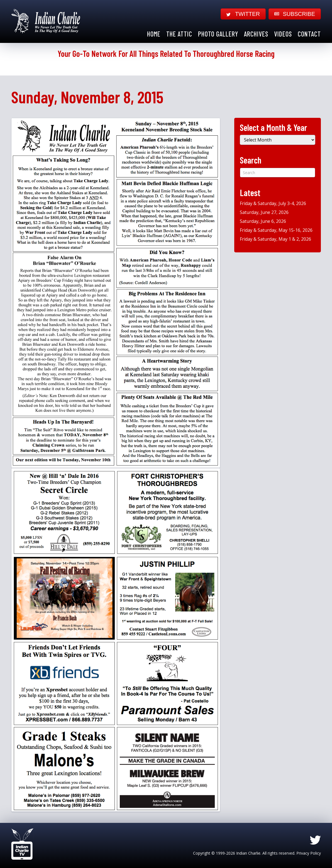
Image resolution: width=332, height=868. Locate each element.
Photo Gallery (218, 34)
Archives (256, 34)
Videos (283, 34)
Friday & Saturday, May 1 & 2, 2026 (275, 239)
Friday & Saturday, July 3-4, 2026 (273, 203)
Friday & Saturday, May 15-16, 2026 (276, 230)
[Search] (278, 173)
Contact (309, 34)
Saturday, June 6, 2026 (263, 221)
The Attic (179, 34)
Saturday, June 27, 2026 (264, 212)
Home (154, 34)
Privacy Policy (309, 853)
